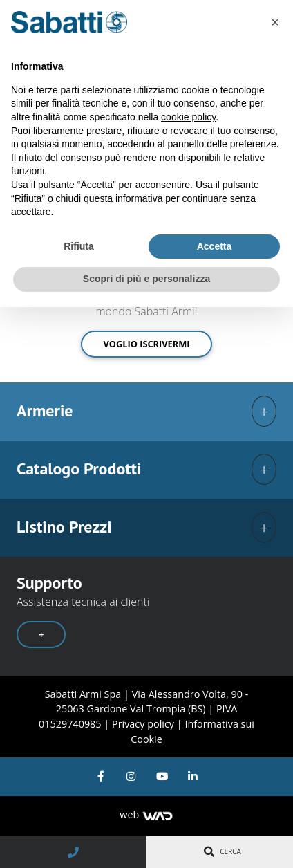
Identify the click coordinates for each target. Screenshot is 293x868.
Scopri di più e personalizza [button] (146, 279)
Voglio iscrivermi (146, 344)
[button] (275, 22)
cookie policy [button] (188, 117)
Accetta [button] (215, 246)
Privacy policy (144, 724)
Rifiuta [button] (79, 246)
